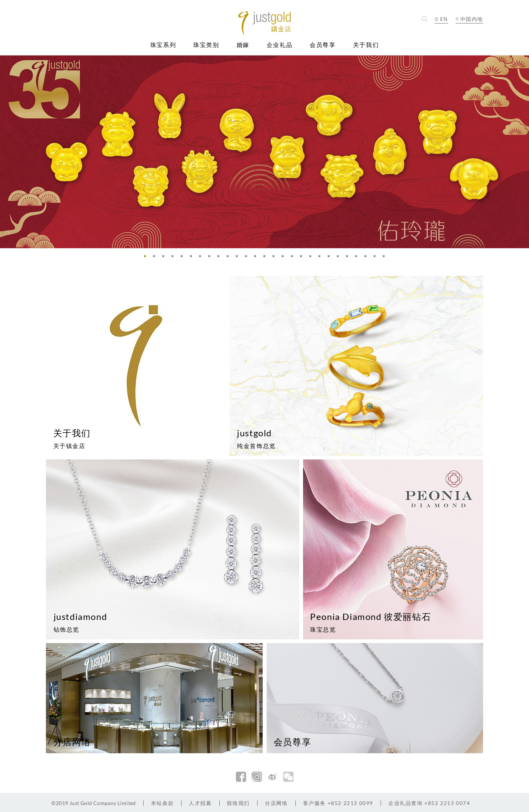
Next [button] (522, 151)
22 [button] (340, 258)
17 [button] (294, 258)
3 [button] (165, 258)
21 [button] (331, 258)
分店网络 (276, 803)
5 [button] (184, 258)
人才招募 (200, 803)
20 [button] (321, 258)
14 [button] (266, 258)
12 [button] (248, 258)
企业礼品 (280, 45)
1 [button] (147, 258)
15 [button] (276, 258)
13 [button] (257, 258)
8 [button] (211, 258)
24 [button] (358, 258)
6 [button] (193, 258)
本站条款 (162, 803)
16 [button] (285, 258)
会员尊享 (323, 45)
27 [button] (386, 258)
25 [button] (367, 258)
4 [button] (174, 258)
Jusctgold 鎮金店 (265, 23)
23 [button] (349, 258)
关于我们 (366, 45)
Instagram (257, 777)
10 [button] (230, 258)
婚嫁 (243, 45)
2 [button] (156, 258)
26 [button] (377, 258)
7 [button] (202, 258)
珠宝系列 (163, 45)
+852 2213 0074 (429, 803)
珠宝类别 (206, 45)
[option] (264, 152)
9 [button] (220, 258)
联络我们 (238, 803)
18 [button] (303, 258)
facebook (241, 777)
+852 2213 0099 (338, 803)
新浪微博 (273, 777)
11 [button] (239, 258)
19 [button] (312, 258)
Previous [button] (7, 151)
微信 (288, 777)
